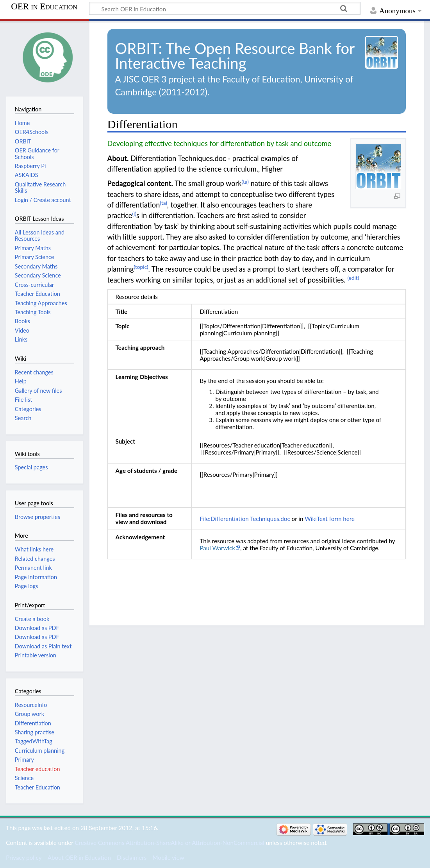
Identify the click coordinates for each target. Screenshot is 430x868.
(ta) (245, 182)
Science (24, 778)
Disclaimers (132, 857)
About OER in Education (79, 857)
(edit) (353, 278)
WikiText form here (330, 519)
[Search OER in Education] (225, 9)
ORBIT (137, 48)
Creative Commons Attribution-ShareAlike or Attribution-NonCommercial (169, 843)
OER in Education (44, 7)
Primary (24, 760)
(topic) (141, 267)
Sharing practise (35, 732)
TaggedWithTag (34, 741)
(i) (134, 214)
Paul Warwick (217, 548)
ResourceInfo (31, 705)
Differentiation (33, 723)
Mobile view (168, 857)
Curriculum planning (40, 751)
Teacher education (37, 769)
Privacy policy (24, 857)
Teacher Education (37, 787)
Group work (29, 714)
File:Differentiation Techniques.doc (245, 519)
